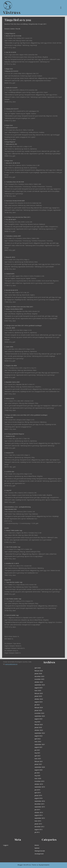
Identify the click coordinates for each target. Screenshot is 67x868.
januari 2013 (45, 780)
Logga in (13, 846)
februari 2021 (45, 754)
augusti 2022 (45, 743)
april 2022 (44, 744)
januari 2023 (45, 739)
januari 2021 (45, 755)
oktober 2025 (45, 720)
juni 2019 (44, 766)
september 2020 (45, 756)
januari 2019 (45, 768)
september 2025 (45, 721)
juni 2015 (44, 774)
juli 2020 (44, 759)
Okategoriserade (45, 849)
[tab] (61, 8)
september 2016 (45, 771)
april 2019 (44, 767)
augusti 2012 (45, 783)
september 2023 (45, 734)
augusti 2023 (45, 735)
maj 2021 (44, 750)
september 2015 (45, 773)
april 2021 (44, 751)
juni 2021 (44, 749)
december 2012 (45, 782)
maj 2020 (44, 760)
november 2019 (45, 762)
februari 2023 (45, 738)
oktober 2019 (45, 763)
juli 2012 (44, 784)
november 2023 (45, 733)
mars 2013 (44, 779)
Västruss (12, 12)
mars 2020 (44, 761)
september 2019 (45, 765)
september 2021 (45, 746)
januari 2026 (45, 716)
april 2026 (44, 713)
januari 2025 (45, 726)
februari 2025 (45, 724)
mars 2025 (44, 723)
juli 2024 (44, 729)
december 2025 (45, 717)
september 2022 (45, 741)
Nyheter (44, 848)
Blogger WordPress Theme (27, 865)
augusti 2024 (45, 728)
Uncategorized (45, 850)
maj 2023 (44, 737)
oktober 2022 (45, 740)
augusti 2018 (45, 770)
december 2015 (45, 772)
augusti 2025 (45, 722)
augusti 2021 (45, 748)
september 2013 (45, 778)
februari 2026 (45, 715)
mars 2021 (44, 752)
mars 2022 (44, 745)
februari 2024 (45, 731)
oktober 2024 (45, 727)
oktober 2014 (45, 776)
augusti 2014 (45, 777)
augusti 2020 (45, 757)
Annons (44, 846)
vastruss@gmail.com (15, 712)
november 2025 (45, 718)
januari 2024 (45, 732)
